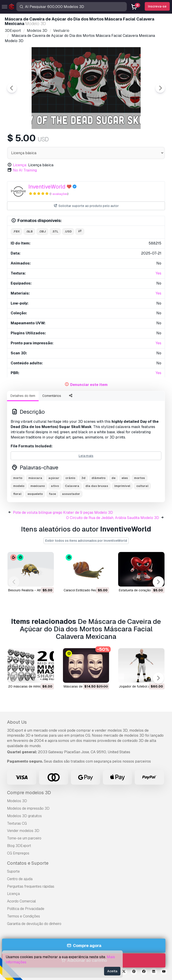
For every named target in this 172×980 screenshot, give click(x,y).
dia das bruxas (97, 486)
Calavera (72, 486)
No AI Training (25, 170)
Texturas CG (17, 823)
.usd (68, 231)
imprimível (122, 486)
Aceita (112, 971)
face (52, 494)
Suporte (13, 871)
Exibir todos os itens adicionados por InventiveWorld (86, 541)
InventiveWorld (47, 187)
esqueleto (35, 494)
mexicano (38, 486)
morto (18, 478)
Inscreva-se (157, 6)
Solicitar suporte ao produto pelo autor (86, 206)
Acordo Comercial (21, 901)
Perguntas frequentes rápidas (31, 886)
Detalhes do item (23, 396)
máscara (35, 478)
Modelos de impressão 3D (28, 808)
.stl (55, 231)
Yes (158, 273)
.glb (29, 231)
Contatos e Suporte (28, 863)
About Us (17, 722)
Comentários (52, 396)
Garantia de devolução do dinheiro (34, 924)
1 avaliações (59, 194)
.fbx (16, 231)
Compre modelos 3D (29, 793)
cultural (142, 486)
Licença (13, 894)
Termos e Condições (24, 916)
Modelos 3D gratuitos (24, 816)
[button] (158, 582)
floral (17, 494)
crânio (70, 478)
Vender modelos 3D (23, 831)
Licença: (20, 165)
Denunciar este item (89, 385)
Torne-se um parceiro (24, 838)
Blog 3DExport (19, 846)
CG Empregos (18, 853)
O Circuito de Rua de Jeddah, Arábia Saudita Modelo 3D (113, 518)
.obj (42, 231)
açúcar (54, 478)
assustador (71, 494)
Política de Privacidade (26, 909)
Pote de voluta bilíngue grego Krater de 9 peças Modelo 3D (63, 513)
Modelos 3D (17, 801)
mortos (140, 478)
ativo (55, 486)
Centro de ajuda (20, 879)
